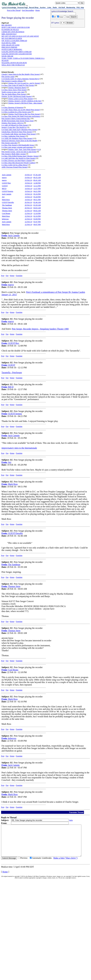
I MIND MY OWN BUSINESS (13, 32)
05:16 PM (37, 194)
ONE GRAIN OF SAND (10, 45)
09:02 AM (37, 211)
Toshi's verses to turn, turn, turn (13, 92)
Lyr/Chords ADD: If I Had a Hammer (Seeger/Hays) (20, 79)
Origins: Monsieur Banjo (17, 88)
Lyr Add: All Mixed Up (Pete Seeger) (15, 125)
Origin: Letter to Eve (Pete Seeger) (21, 99)
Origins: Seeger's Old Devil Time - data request (25, 103)
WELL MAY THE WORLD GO (13, 65)
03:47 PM (37, 222)
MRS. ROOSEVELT (9, 34)
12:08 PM (37, 183)
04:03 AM (37, 208)
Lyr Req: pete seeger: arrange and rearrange (17, 147)
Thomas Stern (7, 208)
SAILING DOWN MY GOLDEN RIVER (17, 54)
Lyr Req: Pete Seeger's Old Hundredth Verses (18, 145)
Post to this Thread (14, 10)
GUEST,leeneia (8, 191)
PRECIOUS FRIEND (9, 47)
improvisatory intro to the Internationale (19, 448)
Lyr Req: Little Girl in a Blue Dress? (15, 165)
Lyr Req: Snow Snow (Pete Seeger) (14, 90)
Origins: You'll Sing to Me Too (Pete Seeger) (24, 114)
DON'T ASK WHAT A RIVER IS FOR (16, 27)
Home (38, 10)
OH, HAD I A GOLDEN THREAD (14, 41)
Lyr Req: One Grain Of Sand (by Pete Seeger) (18, 85)
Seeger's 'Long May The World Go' (14, 127)
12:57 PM (37, 188)
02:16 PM (37, 216)
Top (7, 276)
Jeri (3, 197)
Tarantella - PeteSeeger (12, 373)
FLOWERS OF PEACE (10, 29)
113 (39, 149)
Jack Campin (7, 175)
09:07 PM (37, 224)
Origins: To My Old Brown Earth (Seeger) (17, 96)
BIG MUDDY (7, 25)
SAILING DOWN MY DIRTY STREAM (17, 52)
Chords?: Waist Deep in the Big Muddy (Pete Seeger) (21, 74)
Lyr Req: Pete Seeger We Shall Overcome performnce (21, 116)
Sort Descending (28, 10)
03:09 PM (37, 219)
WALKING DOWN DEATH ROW (14, 63)
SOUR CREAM (7, 56)
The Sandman (7, 205)
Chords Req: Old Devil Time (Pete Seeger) (17, 132)
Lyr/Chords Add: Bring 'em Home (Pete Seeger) (19, 134)
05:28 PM (37, 197)
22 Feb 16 (28, 211)
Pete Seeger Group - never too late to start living (19, 152)
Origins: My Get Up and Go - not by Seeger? (24, 83)
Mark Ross (6, 200)
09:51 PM (37, 200)
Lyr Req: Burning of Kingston (12, 107)
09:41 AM (37, 180)
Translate (19, 276)
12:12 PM (37, 186)
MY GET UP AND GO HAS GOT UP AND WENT (20, 36)
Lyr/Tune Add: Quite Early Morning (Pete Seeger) (20, 130)
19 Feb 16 (28, 175)
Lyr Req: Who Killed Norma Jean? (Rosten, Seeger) (20, 156)
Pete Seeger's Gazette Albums (12, 81)
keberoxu (5, 219)
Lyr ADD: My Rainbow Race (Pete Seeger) (17, 138)
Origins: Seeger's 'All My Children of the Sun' (25, 101)
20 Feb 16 (28, 202)
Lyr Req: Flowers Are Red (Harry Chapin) (17, 160)
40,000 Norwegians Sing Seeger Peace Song (17, 121)
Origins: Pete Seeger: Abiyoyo (12, 123)
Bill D (4, 188)
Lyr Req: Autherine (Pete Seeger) (13, 136)
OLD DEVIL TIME (9, 43)
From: (4, 235)
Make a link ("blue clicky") (65, 864)
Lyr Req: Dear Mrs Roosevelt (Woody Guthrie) (19, 163)
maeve (4, 177)
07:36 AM (37, 175)
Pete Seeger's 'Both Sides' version (14, 154)
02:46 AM (37, 202)
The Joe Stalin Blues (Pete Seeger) (14, 94)
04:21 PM (37, 191)
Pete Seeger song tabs (9, 143)
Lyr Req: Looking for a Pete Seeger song (16, 112)
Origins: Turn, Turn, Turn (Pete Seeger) (22, 149)
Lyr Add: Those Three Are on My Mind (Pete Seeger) (21, 110)
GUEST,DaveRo (8, 202)
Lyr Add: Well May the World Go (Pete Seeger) (19, 158)
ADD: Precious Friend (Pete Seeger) (15, 167)
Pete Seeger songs (8, 76)
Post (3, 276)
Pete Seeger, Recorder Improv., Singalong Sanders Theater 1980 (40, 329)
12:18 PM (37, 213)
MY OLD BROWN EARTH (12, 38)
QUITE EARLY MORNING (12, 49)
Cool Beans (6, 213)
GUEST (5, 186)
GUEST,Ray (6, 183)
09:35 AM (37, 177)
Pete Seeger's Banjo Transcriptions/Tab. (16, 118)
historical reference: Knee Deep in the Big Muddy (19, 141)
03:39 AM (37, 205)
